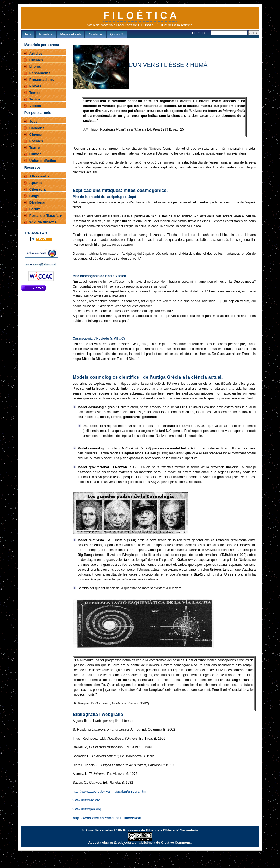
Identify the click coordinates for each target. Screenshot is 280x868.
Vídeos (35, 106)
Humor (35, 154)
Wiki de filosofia (43, 222)
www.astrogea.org (87, 809)
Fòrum (35, 209)
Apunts (35, 183)
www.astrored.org (87, 800)
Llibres (35, 66)
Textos (35, 99)
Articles (36, 53)
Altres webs (39, 176)
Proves (35, 86)
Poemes (36, 141)
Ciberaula (37, 189)
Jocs (33, 121)
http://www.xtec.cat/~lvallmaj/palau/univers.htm (110, 791)
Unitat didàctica (43, 161)
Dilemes (36, 60)
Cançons (37, 128)
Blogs (34, 196)
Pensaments (40, 73)
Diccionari (38, 202)
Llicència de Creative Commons (166, 843)
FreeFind (200, 33)
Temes (35, 93)
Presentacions (42, 80)
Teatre (35, 148)
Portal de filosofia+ (45, 216)
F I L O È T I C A (140, 15)
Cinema (36, 134)
